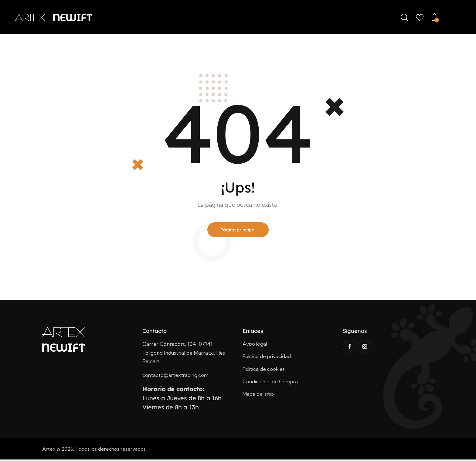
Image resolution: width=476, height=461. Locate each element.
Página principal (238, 230)
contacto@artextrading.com (176, 376)
